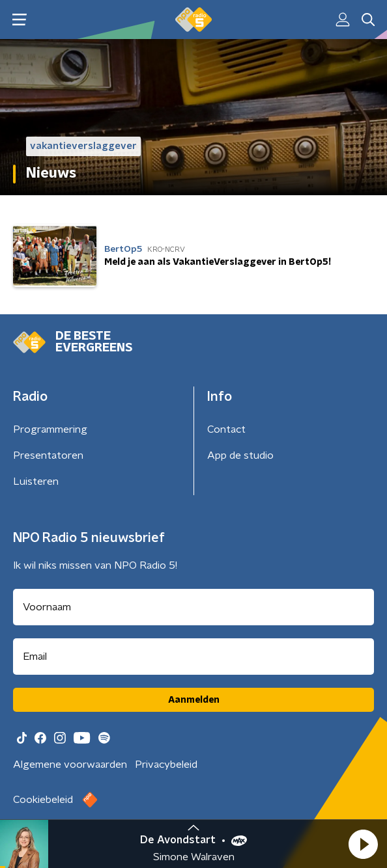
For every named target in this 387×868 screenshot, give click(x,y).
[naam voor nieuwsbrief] (193, 607)
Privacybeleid (166, 765)
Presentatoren (48, 455)
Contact (226, 429)
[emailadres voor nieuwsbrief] (193, 657)
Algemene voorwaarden (70, 765)
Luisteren (36, 481)
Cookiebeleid (43, 800)
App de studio (240, 455)
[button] (363, 844)
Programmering (50, 429)
